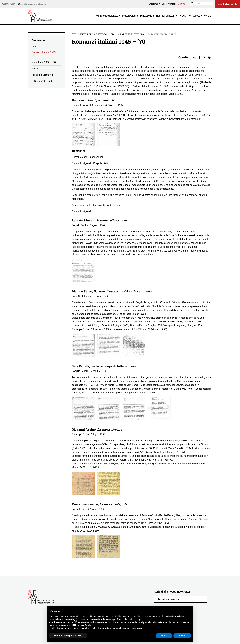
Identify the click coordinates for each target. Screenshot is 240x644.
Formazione (147, 16)
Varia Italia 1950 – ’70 (44, 62)
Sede (164, 4)
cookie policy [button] (134, 619)
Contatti (172, 4)
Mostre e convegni (167, 16)
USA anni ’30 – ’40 (42, 81)
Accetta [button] (182, 636)
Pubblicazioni (130, 16)
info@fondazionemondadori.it (32, 4)
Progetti (185, 16)
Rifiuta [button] (164, 636)
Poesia (36, 69)
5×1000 (181, 4)
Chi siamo (154, 4)
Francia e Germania (42, 75)
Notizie (208, 16)
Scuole (197, 16)
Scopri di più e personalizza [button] (68, 636)
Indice (35, 46)
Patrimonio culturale (108, 16)
